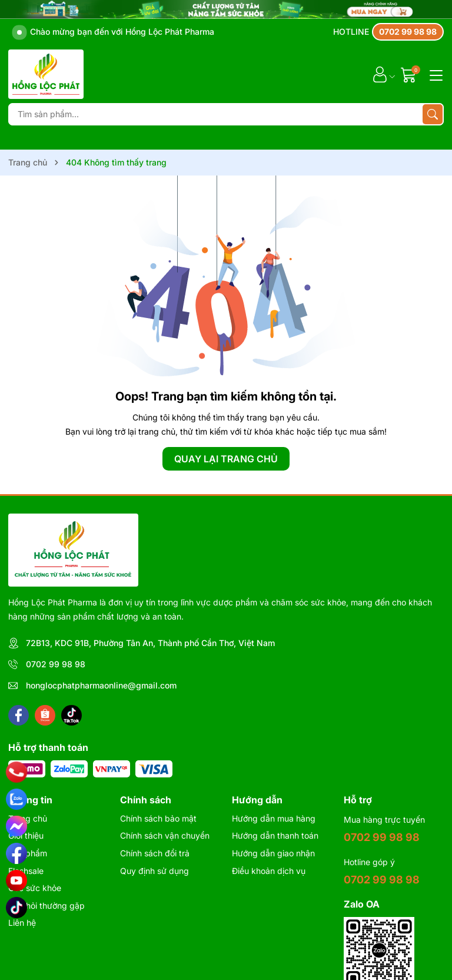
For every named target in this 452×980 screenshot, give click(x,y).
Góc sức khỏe (35, 888)
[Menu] (434, 74)
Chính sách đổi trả (155, 853)
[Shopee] (45, 715)
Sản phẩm (28, 853)
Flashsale (26, 871)
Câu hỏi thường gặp (46, 905)
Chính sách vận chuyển (165, 835)
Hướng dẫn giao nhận (273, 853)
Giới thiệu (26, 835)
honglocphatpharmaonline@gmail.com (101, 685)
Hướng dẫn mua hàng (274, 818)
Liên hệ (22, 923)
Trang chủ (28, 818)
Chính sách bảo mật (158, 818)
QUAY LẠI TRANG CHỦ (226, 459)
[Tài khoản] (380, 75)
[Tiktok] (72, 715)
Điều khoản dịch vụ (269, 871)
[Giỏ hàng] (410, 75)
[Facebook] (19, 715)
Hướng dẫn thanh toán (275, 835)
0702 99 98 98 (56, 664)
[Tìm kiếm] (433, 114)
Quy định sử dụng (154, 871)
